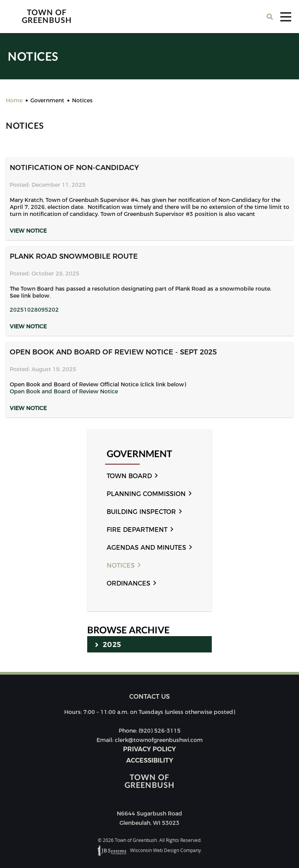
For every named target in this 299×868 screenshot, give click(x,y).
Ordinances (128, 583)
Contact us (149, 697)
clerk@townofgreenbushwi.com (159, 740)
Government (139, 454)
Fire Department (137, 530)
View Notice (28, 231)
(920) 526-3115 (160, 731)
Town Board (129, 476)
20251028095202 (34, 310)
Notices (121, 566)
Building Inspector (141, 512)
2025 (108, 644)
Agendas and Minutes (146, 548)
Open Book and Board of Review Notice (64, 391)
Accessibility (150, 760)
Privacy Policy (149, 749)
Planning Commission (146, 494)
